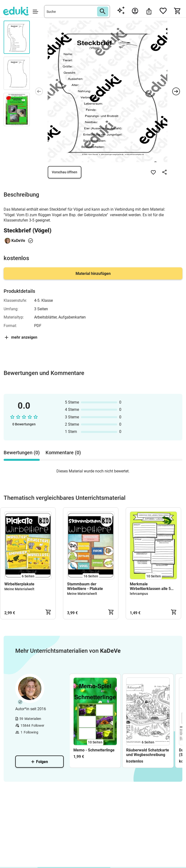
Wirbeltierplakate (19, 584)
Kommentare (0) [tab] (63, 453)
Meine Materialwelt (19, 589)
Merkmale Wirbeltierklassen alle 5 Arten (150, 586)
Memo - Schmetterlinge (94, 750)
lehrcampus (139, 594)
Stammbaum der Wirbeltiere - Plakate (85, 586)
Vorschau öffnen (65, 172)
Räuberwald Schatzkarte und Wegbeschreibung (148, 752)
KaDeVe (18, 241)
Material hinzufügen (93, 274)
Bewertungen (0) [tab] (22, 453)
